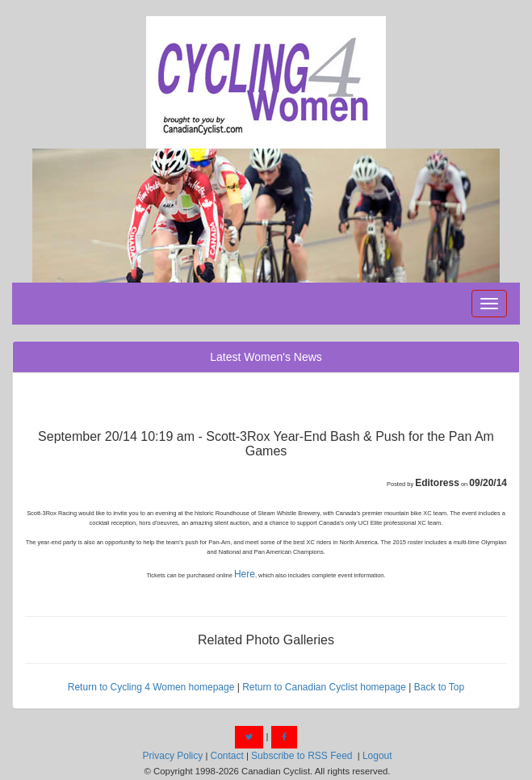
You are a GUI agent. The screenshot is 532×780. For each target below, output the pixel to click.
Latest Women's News (266, 357)
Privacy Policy (173, 756)
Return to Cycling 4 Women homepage (151, 687)
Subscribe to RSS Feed (302, 756)
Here (245, 574)
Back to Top (439, 687)
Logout (377, 756)
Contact (226, 756)
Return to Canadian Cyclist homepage (324, 687)
